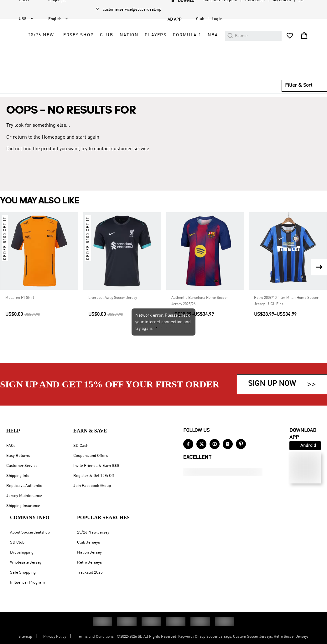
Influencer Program (27, 583)
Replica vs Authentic (24, 486)
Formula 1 (156, 63)
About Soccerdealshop (30, 532)
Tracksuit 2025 (90, 572)
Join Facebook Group (92, 486)
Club (148, 49)
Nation (171, 49)
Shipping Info (18, 476)
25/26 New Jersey (93, 532)
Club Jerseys (88, 542)
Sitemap (25, 637)
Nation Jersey (89, 552)
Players (198, 49)
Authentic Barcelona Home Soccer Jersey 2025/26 (200, 315)
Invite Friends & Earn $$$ (96, 466)
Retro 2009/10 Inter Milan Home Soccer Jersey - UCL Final (286, 315)
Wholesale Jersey (26, 562)
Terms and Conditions (95, 637)
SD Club (17, 542)
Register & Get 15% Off (94, 476)
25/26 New (155, 35)
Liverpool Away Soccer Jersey (113, 312)
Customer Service (22, 466)
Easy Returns (18, 456)
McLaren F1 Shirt (20, 312)
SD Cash (81, 446)
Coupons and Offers (91, 456)
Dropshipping (22, 552)
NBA (182, 63)
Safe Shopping (23, 572)
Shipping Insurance (23, 506)
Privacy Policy (55, 637)
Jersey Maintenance (24, 496)
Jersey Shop (191, 35)
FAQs (11, 446)
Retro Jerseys (89, 562)
